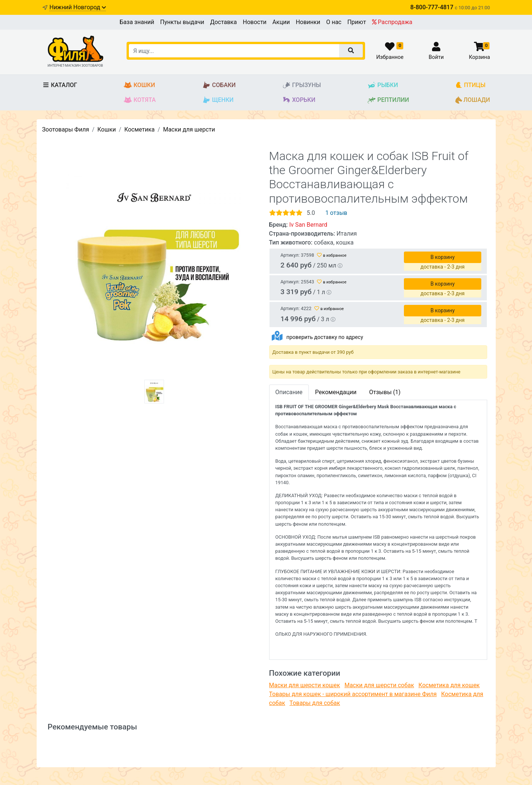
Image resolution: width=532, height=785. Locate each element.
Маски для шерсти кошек (305, 685)
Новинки (308, 22)
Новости (255, 22)
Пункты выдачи (182, 22)
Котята (140, 100)
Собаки (219, 85)
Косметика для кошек (449, 685)
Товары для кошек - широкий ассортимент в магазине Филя (353, 694)
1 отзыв (336, 213)
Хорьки (299, 100)
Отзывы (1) (385, 392)
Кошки (139, 85)
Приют (357, 22)
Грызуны (302, 85)
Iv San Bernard (308, 225)
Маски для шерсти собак (379, 685)
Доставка (223, 22)
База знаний (137, 22)
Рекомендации (336, 392)
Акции (281, 22)
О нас (334, 22)
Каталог (60, 85)
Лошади (473, 100)
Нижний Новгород (77, 7)
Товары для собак (315, 703)
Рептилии (388, 100)
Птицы (470, 85)
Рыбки (383, 85)
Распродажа (392, 22)
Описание (289, 392)
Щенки (218, 100)
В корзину (443, 257)
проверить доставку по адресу (324, 337)
